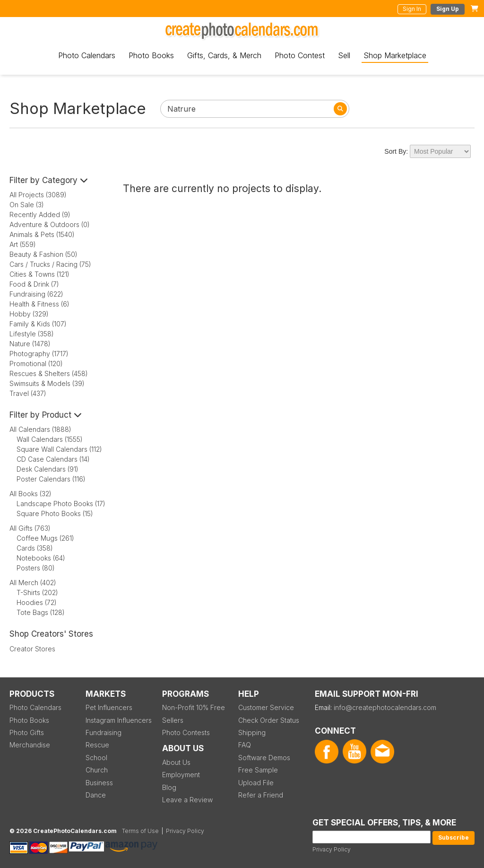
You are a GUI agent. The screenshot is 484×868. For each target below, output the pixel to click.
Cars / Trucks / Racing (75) (50, 264)
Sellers (173, 720)
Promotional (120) (36, 364)
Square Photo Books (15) (55, 513)
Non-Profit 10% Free (194, 707)
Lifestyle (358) (32, 334)
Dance (96, 795)
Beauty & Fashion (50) (43, 254)
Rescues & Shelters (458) (49, 373)
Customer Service (266, 707)
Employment (181, 775)
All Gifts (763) (30, 528)
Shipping (252, 732)
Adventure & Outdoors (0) (50, 224)
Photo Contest (300, 55)
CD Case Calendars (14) (53, 459)
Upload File (256, 783)
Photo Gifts (27, 732)
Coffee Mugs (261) (45, 538)
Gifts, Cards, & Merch (224, 55)
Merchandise (30, 745)
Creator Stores (32, 649)
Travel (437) (28, 393)
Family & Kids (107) (38, 324)
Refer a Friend (261, 795)
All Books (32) (30, 494)
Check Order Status (269, 720)
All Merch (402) (33, 583)
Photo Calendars (87, 55)
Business (99, 783)
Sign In (412, 9)
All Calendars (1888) (40, 429)
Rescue (97, 745)
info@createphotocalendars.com (385, 707)
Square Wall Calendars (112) (59, 449)
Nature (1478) (30, 344)
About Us (176, 762)
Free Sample (258, 770)
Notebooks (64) (41, 558)
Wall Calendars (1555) (50, 439)
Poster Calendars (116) (51, 479)
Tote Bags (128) (41, 612)
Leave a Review (187, 800)
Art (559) (23, 244)
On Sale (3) (27, 205)
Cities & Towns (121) (39, 274)
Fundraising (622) (36, 294)
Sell (344, 55)
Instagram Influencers (119, 720)
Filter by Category (49, 180)
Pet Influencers (109, 707)
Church (97, 770)
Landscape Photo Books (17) (61, 504)
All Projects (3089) (38, 195)
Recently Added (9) (40, 215)
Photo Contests (186, 732)
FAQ (245, 745)
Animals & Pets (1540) (42, 234)
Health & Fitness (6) (39, 304)
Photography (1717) (39, 354)
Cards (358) (35, 548)
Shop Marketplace (395, 55)
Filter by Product (46, 415)
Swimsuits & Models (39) (47, 383)
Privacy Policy (332, 849)
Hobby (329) (29, 314)
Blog (169, 787)
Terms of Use (140, 831)
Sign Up (448, 9)
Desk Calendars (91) (48, 469)
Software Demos (264, 758)
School (96, 758)
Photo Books (151, 55)
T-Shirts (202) (37, 592)
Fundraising (104, 732)
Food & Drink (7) (34, 284)
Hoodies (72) (37, 602)
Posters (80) (36, 568)
